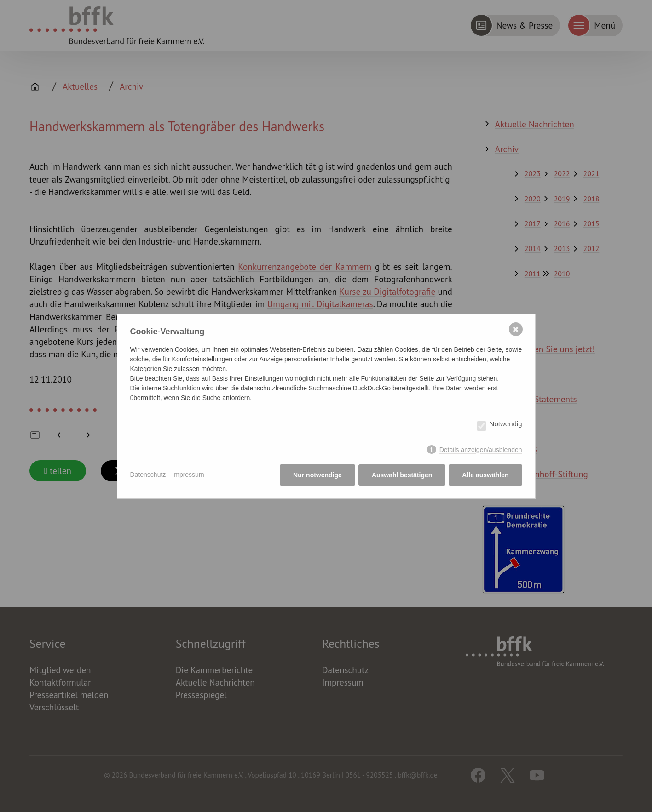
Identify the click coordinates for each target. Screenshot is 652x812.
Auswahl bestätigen (402, 475)
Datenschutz (148, 475)
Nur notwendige (317, 475)
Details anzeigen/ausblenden (481, 450)
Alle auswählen (485, 475)
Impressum (188, 475)
